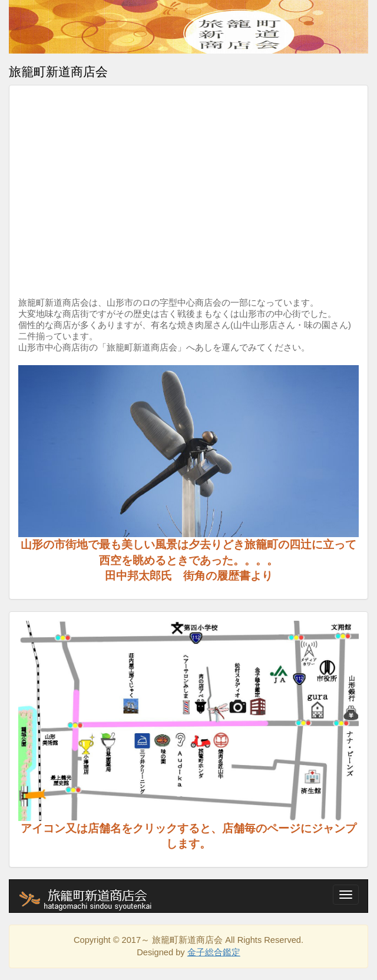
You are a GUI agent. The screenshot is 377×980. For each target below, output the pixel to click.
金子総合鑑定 (214, 952)
